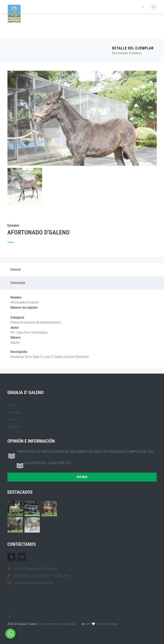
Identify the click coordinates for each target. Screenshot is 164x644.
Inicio (11, 405)
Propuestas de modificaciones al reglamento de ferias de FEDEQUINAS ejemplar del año (86, 452)
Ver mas (82, 477)
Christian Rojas (109, 624)
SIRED (12, 590)
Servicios (14, 412)
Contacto (14, 427)
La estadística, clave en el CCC (48, 463)
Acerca (12, 419)
